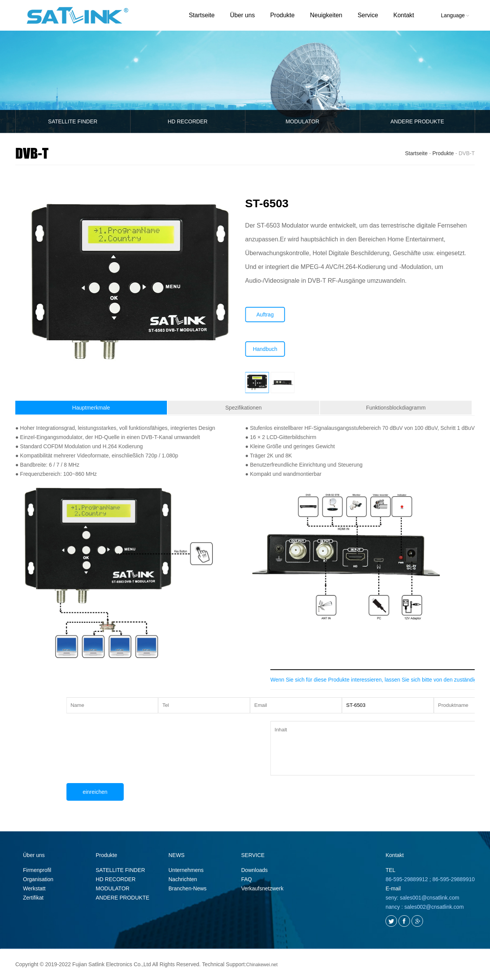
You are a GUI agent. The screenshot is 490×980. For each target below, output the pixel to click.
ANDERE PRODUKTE (417, 121)
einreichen (119, 792)
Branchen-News (188, 888)
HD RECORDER (188, 121)
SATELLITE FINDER (73, 121)
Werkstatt (34, 888)
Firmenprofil (37, 870)
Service (368, 15)
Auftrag (268, 315)
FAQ (247, 879)
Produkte (283, 15)
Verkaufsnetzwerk (262, 888)
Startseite (202, 15)
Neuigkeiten (326, 15)
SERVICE (253, 855)
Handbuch (268, 349)
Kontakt (404, 15)
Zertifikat (33, 898)
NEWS (176, 855)
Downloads (254, 870)
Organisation (38, 879)
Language (455, 15)
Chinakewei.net (262, 965)
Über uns (243, 15)
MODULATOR (302, 121)
